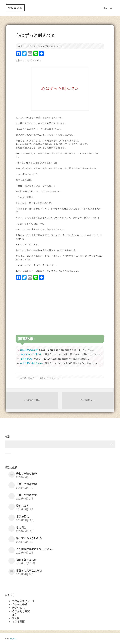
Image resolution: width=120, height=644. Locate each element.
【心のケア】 (27, 359)
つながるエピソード (55, 378)
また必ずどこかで (29, 350)
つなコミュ (15, 8)
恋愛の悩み (18, 608)
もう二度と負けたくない (32, 363)
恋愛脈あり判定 (21, 611)
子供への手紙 (20, 604)
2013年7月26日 (27, 378)
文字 (14, 615)
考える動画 (18, 621)
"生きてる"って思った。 (32, 354)
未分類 (16, 618)
